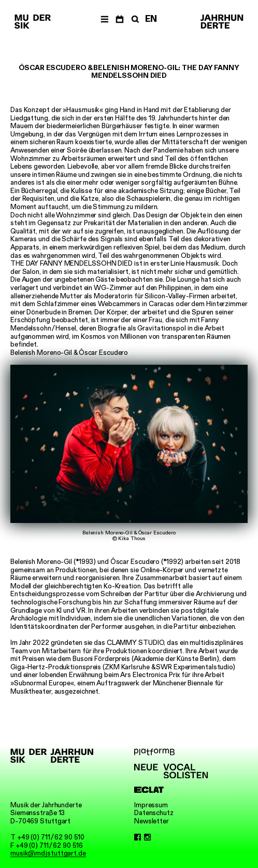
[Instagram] (147, 837)
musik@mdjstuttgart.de (48, 853)
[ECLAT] (171, 790)
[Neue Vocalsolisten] (171, 771)
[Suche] (134, 19)
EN (151, 19)
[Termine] (119, 19)
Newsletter (152, 821)
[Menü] (104, 19)
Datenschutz (154, 813)
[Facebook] (138, 837)
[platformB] (171, 752)
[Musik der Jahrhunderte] (33, 22)
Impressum (151, 805)
